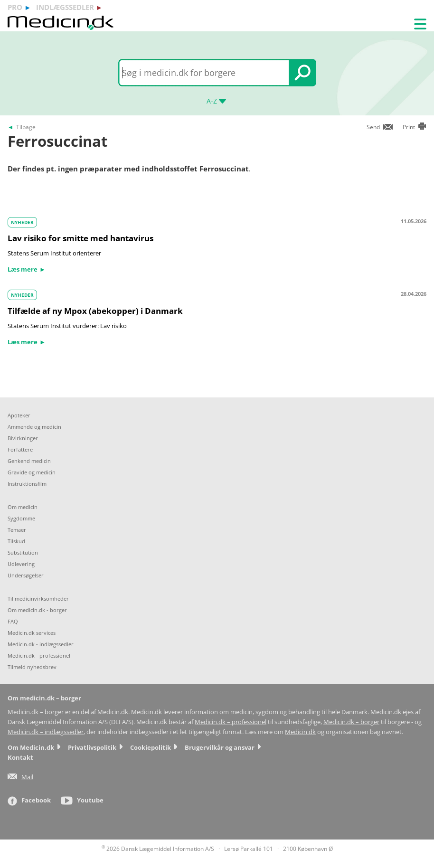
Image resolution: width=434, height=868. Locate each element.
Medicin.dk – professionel (231, 722)
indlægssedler (65, 7)
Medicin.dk (300, 732)
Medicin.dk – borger (351, 722)
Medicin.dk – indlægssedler (46, 732)
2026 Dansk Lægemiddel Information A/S (158, 849)
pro (15, 7)
